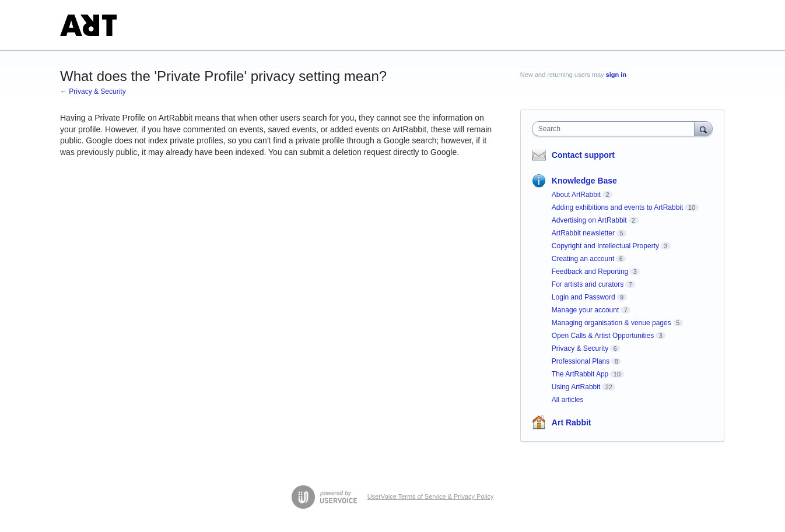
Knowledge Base (584, 181)
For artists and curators (588, 284)
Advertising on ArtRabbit (589, 220)
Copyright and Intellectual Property (605, 246)
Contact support (583, 155)
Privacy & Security (580, 348)
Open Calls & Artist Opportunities (603, 336)
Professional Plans (581, 361)
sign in (616, 75)
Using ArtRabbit (576, 387)
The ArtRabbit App (580, 374)
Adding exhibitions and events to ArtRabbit (617, 207)
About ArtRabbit (576, 195)
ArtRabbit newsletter (583, 233)
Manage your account (585, 310)
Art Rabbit (572, 422)
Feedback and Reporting (590, 272)
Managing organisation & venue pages (611, 323)
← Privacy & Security (93, 91)
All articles (568, 400)
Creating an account (583, 259)
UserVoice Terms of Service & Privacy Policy (431, 496)
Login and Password (584, 297)
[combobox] (616, 129)
